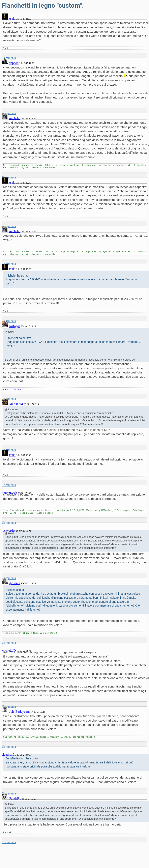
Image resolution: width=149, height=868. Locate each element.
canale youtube (12, 389)
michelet (15, 118)
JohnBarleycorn (19, 712)
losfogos (15, 326)
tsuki (12, 18)
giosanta (15, 583)
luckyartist (8, 530)
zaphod (14, 63)
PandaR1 (15, 798)
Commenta (9, 485)
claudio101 (9, 754)
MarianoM (16, 404)
